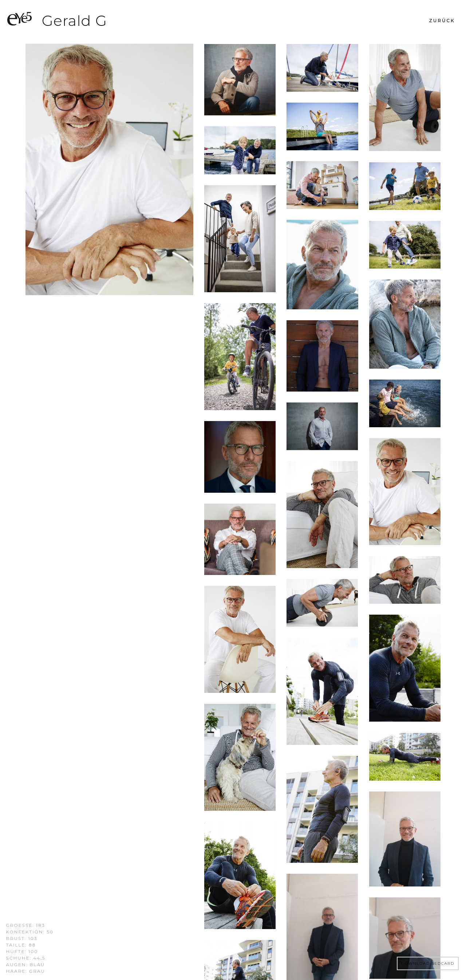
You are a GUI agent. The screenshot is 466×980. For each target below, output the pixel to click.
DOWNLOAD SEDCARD (428, 963)
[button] (442, 21)
